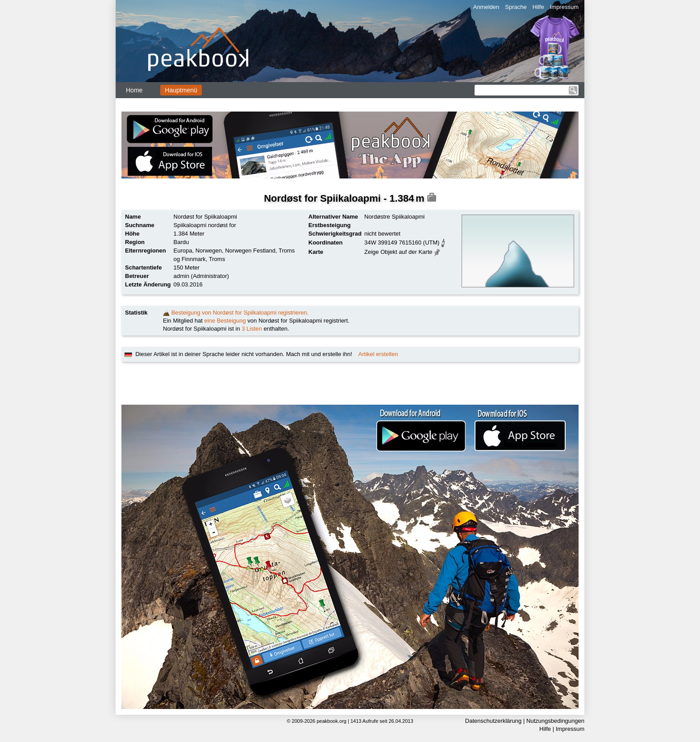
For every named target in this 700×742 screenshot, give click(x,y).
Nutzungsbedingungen (555, 721)
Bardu (181, 242)
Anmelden (486, 7)
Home (134, 90)
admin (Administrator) (201, 276)
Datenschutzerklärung (493, 721)
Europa (183, 251)
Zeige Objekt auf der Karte (398, 252)
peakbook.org (331, 721)
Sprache (516, 7)
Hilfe (538, 7)
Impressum (564, 7)
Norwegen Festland (250, 251)
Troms (217, 259)
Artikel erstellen (378, 354)
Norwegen (209, 251)
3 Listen (252, 329)
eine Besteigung (225, 321)
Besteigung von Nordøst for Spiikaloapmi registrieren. (240, 313)
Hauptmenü (181, 90)
